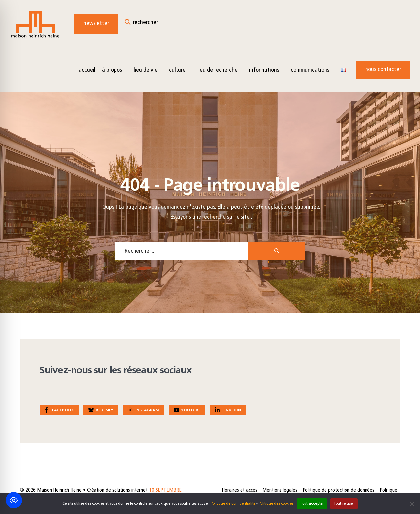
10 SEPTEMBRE (165, 490)
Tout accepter (312, 504)
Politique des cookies (276, 504)
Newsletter (96, 23)
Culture (177, 70)
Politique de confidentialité (233, 504)
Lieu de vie (146, 70)
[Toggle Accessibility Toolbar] (14, 500)
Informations (264, 70)
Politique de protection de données (338, 490)
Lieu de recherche (217, 70)
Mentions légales (280, 490)
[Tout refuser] (412, 504)
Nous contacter (383, 69)
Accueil (87, 70)
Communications (310, 70)
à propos (112, 70)
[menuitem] (115, 70)
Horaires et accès (240, 490)
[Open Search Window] (141, 24)
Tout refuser (344, 504)
